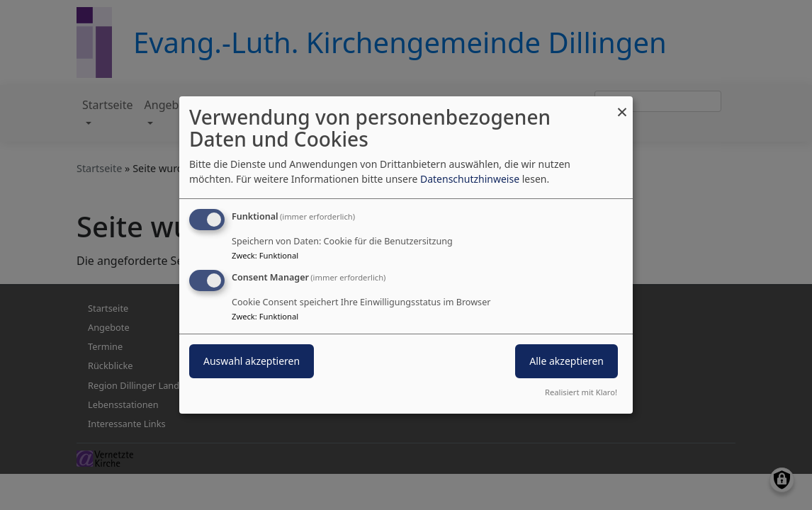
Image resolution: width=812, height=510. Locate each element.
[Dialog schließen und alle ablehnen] (622, 105)
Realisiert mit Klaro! (581, 392)
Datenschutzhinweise (470, 179)
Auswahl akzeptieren (252, 361)
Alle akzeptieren (566, 361)
